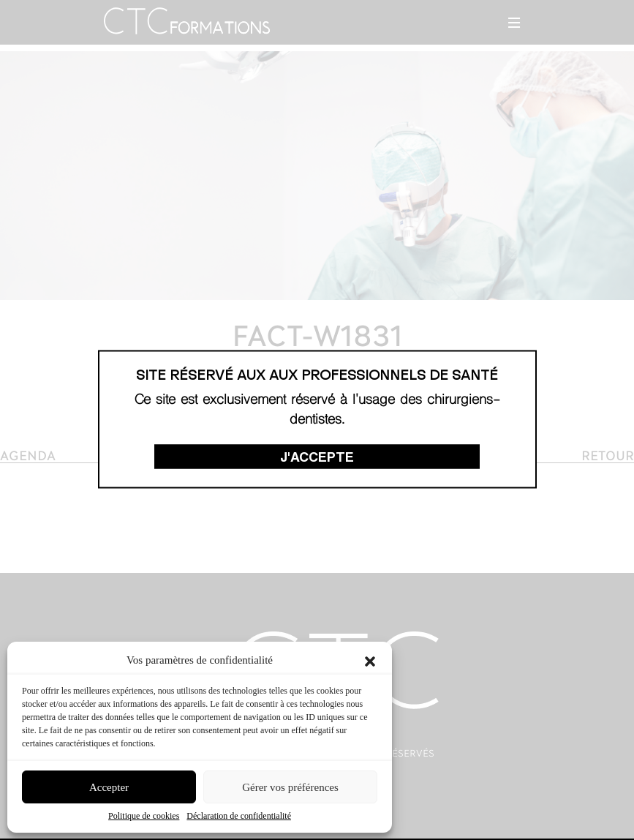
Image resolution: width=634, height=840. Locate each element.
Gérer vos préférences (290, 787)
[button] (370, 660)
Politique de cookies (144, 816)
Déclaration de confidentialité (239, 816)
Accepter (109, 787)
